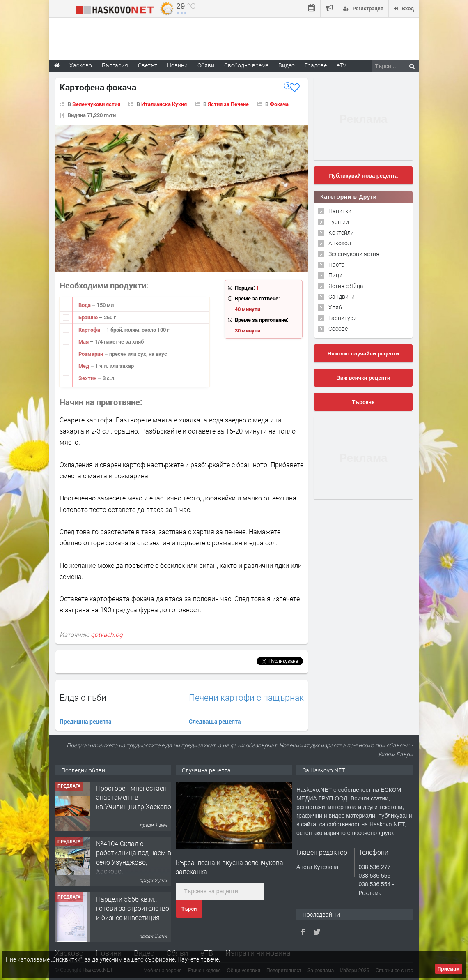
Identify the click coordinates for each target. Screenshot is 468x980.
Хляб (335, 307)
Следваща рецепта (215, 721)
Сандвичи (342, 296)
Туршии (339, 222)
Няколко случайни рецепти (363, 354)
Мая (84, 341)
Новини (177, 65)
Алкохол (340, 243)
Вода (85, 305)
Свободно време (246, 65)
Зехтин (88, 378)
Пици (335, 275)
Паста (337, 264)
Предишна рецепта (86, 721)
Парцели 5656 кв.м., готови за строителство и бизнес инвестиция (133, 908)
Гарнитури (343, 318)
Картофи (90, 330)
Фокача (279, 104)
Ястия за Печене (228, 104)
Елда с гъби (83, 697)
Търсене (364, 402)
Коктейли (341, 232)
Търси (189, 909)
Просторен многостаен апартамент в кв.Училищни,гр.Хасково (134, 797)
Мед (84, 366)
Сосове (338, 329)
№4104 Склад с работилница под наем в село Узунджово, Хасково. (134, 857)
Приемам (449, 969)
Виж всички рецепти (363, 378)
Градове (316, 65)
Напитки (340, 211)
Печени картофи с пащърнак (246, 698)
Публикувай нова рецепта (363, 176)
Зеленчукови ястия (96, 104)
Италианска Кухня (164, 104)
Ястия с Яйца (346, 286)
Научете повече (198, 959)
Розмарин (91, 354)
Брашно (89, 317)
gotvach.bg (107, 634)
